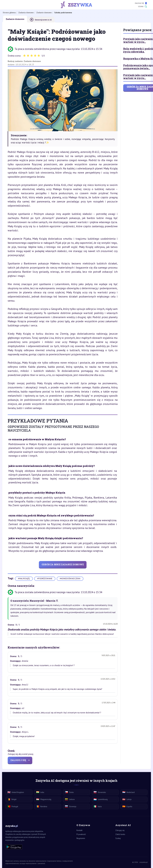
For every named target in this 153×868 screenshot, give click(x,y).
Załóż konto (120, 834)
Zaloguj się (141, 3)
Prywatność (81, 834)
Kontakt (79, 830)
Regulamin (81, 838)
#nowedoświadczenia (70, 579)
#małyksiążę (24, 579)
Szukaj (142, 6)
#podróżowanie (45, 579)
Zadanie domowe (32, 61)
